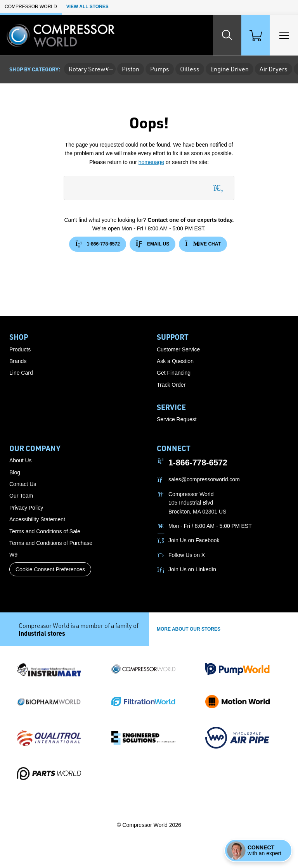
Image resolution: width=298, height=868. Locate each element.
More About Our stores (189, 629)
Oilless (190, 69)
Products (20, 349)
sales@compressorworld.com (204, 479)
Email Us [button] (152, 244)
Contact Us (23, 484)
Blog (15, 472)
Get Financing (174, 373)
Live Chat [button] (203, 244)
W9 (13, 555)
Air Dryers (274, 69)
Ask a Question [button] (175, 361)
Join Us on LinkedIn (192, 569)
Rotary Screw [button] (90, 69)
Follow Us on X (187, 555)
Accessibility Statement (37, 519)
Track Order (171, 385)
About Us (21, 460)
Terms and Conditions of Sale (45, 531)
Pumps (160, 69)
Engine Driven (230, 69)
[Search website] (213, 35)
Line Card (21, 373)
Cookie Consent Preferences (50, 569)
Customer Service (178, 349)
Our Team (21, 496)
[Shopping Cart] (247, 35)
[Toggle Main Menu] (281, 35)
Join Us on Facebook (194, 540)
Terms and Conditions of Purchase (51, 543)
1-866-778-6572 (98, 244)
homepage (151, 162)
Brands (18, 361)
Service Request (177, 419)
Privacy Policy (26, 508)
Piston (131, 69)
